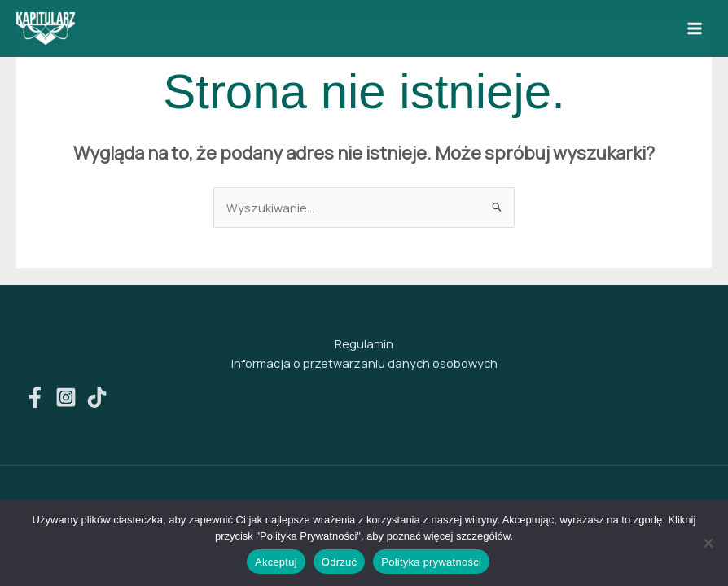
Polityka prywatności (431, 562)
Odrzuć (339, 562)
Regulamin (364, 343)
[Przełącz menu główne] (695, 28)
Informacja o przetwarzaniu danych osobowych (364, 363)
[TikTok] (97, 397)
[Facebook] (35, 397)
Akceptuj (276, 562)
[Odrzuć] (708, 543)
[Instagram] (66, 397)
